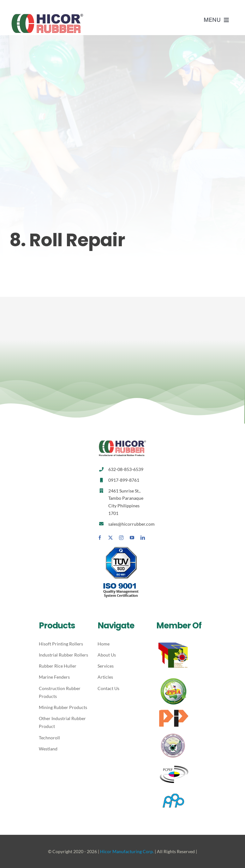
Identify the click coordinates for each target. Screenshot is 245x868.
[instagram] (121, 538)
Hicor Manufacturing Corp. (127, 851)
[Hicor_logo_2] (47, 15)
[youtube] (132, 538)
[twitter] (111, 538)
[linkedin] (143, 538)
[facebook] (100, 538)
